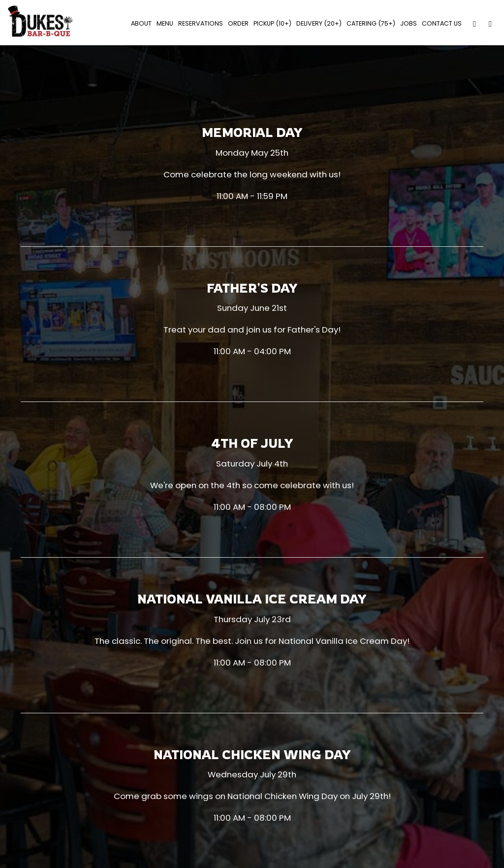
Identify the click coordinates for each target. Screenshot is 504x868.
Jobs (407, 24)
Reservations (199, 24)
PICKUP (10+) (271, 24)
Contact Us (440, 24)
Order (237, 24)
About (140, 24)
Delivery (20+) (317, 24)
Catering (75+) (369, 24)
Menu (163, 24)
